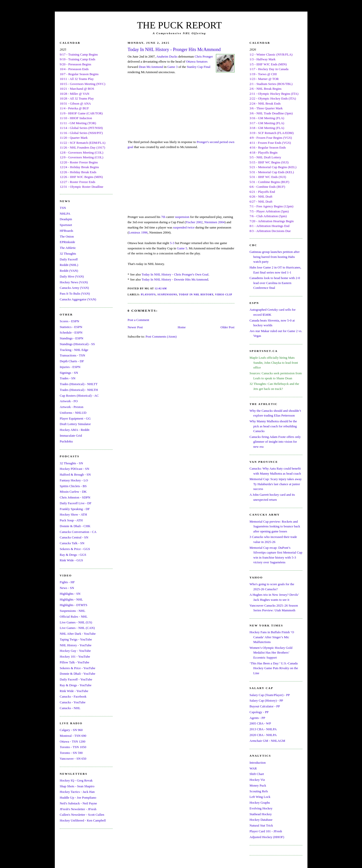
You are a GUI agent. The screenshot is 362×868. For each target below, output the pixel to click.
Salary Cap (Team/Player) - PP (270, 695)
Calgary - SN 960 (71, 730)
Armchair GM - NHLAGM (267, 741)
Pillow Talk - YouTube (75, 662)
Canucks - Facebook (73, 696)
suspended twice (184, 227)
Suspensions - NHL (73, 611)
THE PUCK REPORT (179, 25)
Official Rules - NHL (74, 616)
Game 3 (173, 67)
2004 (221, 222)
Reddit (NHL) (69, 265)
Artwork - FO (69, 401)
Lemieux (134, 232)
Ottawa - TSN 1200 (73, 741)
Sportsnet (66, 225)
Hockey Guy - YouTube (75, 651)
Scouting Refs (259, 791)
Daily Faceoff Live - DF (76, 503)
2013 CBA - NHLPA (263, 729)
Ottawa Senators (197, 61)
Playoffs (148, 294)
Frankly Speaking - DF (75, 509)
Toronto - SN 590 (71, 753)
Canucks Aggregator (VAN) (78, 299)
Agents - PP (257, 718)
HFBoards (66, 231)
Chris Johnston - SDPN (75, 497)
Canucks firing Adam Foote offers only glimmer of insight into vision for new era (275, 442)
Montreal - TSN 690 (73, 736)
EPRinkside (67, 242)
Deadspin (66, 219)
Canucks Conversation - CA (78, 532)
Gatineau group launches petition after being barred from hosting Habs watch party (275, 257)
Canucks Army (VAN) (74, 288)
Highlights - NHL (71, 599)
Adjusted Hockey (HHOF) (267, 837)
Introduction (258, 763)
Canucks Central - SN (74, 537)
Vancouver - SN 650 (73, 759)
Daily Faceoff (69, 259)
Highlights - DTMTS (74, 605)
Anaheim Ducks (167, 56)
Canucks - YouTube (73, 702)
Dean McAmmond (151, 67)
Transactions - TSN (73, 355)
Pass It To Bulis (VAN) (75, 293)
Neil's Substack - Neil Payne (78, 803)
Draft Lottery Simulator (75, 424)
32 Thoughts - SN (72, 463)
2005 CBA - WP (260, 723)
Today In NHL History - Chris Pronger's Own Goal (175, 274)
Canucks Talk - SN (72, 543)
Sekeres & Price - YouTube (78, 668)
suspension (182, 217)
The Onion (67, 236)
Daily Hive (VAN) (72, 276)
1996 (144, 232)
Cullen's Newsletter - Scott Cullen (82, 815)
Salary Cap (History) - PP (266, 700)
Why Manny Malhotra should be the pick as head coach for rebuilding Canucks (273, 426)
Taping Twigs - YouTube (76, 639)
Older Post (227, 327)
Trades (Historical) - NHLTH (79, 390)
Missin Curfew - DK (73, 492)
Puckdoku (66, 441)
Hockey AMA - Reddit (75, 430)
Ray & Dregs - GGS (73, 555)
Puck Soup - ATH (71, 520)
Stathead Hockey (261, 814)
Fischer (191, 222)
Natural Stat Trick (261, 825)
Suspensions (167, 294)
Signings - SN (69, 373)
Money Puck (258, 785)
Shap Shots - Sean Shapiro (77, 786)
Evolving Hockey (261, 808)
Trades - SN (68, 378)
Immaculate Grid (71, 436)
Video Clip (223, 294)
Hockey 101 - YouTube (75, 656)
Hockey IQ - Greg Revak (76, 780)
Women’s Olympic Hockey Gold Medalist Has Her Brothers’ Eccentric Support (271, 653)
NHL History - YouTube (76, 645)
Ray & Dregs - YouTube (76, 685)
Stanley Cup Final (199, 67)
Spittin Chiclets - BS (73, 486)
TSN (63, 208)
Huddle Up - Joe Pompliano (78, 797)
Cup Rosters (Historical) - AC (79, 396)
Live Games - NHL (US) (76, 622)
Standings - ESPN (72, 338)
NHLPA (65, 214)
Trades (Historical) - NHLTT (79, 384)
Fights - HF (67, 582)
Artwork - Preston (72, 407)
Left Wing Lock (260, 797)
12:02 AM (161, 288)
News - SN (67, 588)
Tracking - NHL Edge (74, 350)
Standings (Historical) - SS (77, 344)
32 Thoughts (68, 254)
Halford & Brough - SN (75, 474)
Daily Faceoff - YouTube (76, 679)
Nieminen (211, 222)
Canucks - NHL (70, 708)
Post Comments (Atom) (161, 336)
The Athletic (68, 248)
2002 (199, 222)
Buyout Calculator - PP (265, 706)
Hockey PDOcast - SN (75, 469)
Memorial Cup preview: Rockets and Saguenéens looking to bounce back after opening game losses (275, 526)
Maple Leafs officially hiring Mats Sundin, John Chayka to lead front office (274, 362)
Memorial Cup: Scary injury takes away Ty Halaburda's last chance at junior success (276, 484)
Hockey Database (261, 820)
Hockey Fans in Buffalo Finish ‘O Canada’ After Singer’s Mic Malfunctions (272, 637)
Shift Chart (257, 774)
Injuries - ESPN (70, 367)
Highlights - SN (70, 594)
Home (182, 327)
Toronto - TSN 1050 (73, 747)
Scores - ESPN (70, 321)
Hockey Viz (257, 780)
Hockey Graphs (260, 803)
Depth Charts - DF (72, 361)
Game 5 (182, 248)
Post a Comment (139, 320)
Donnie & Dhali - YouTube (78, 674)
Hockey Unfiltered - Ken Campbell (83, 820)
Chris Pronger (204, 56)
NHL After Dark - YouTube (78, 634)
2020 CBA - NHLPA (263, 735)
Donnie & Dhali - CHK (75, 526)
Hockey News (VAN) (74, 282)
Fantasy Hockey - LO (74, 480)
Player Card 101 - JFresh (266, 831)
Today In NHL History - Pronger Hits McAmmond (174, 50)
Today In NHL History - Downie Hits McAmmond (175, 279)
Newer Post (135, 327)
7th (163, 217)
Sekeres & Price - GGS (75, 549)
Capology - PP (259, 712)
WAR (253, 768)
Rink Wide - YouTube (74, 691)
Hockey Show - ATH (74, 514)
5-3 (172, 243)
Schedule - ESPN (71, 332)
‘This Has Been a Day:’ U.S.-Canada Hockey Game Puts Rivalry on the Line (274, 668)
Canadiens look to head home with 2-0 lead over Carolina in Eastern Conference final (275, 283)
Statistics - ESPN (71, 327)
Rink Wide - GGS (72, 560)
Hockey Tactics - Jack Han (77, 792)
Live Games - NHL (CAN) (77, 628)
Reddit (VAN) (69, 271)
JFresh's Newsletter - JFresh (78, 809)
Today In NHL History (196, 294)
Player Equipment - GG (75, 418)
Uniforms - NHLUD (73, 413)
